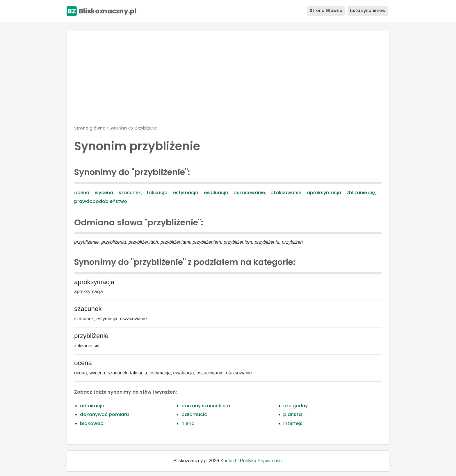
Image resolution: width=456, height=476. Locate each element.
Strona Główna (326, 10)
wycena (104, 193)
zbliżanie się (361, 193)
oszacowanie (249, 193)
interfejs (293, 423)
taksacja (157, 193)
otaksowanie (286, 193)
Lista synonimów (368, 10)
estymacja (186, 193)
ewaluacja (216, 193)
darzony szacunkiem (206, 406)
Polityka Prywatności (261, 461)
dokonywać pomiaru (104, 414)
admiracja (92, 406)
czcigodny (295, 406)
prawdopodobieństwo (101, 201)
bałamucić (194, 414)
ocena (82, 193)
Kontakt (228, 461)
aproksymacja (324, 193)
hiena (188, 423)
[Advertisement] (228, 81)
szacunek (130, 193)
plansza (293, 414)
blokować (92, 423)
